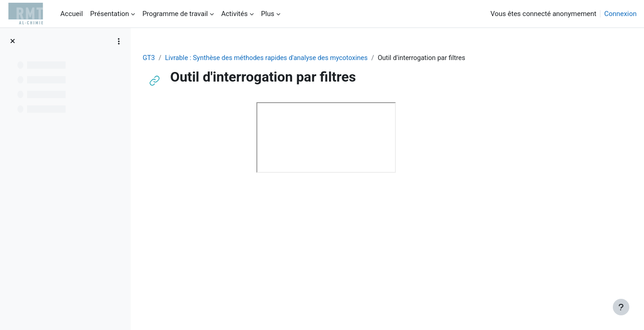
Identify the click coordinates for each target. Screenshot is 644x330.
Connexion (620, 14)
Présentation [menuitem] (110, 14)
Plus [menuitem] (268, 14)
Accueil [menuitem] (72, 14)
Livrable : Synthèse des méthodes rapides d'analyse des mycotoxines (324, 58)
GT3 (203, 58)
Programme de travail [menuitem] (175, 14)
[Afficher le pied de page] (621, 307)
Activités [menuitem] (234, 14)
